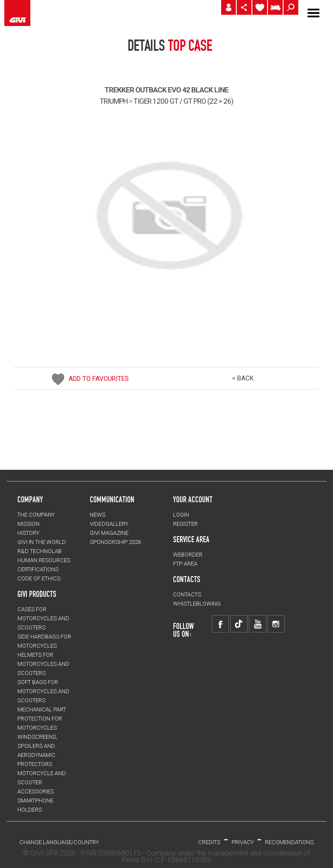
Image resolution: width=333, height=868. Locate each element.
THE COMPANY (36, 515)
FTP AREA (185, 564)
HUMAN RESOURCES (44, 560)
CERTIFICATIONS (38, 569)
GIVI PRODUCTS (37, 594)
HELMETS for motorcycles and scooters (43, 664)
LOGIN (181, 515)
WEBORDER (188, 555)
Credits (209, 842)
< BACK (243, 378)
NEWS (98, 515)
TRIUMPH (114, 101)
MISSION (28, 524)
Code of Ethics (39, 578)
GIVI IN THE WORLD (42, 542)
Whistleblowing (197, 604)
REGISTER (185, 524)
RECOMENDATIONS (289, 842)
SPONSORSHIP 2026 (115, 542)
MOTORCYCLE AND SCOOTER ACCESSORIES (42, 782)
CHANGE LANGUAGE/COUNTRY (59, 842)
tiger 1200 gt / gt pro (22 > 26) (183, 101)
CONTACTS (187, 594)
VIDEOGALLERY (109, 524)
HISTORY (28, 533)
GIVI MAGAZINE (109, 533)
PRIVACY (243, 842)
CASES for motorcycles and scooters (43, 618)
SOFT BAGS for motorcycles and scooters (43, 691)
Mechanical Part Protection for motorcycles (42, 719)
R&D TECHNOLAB (39, 551)
